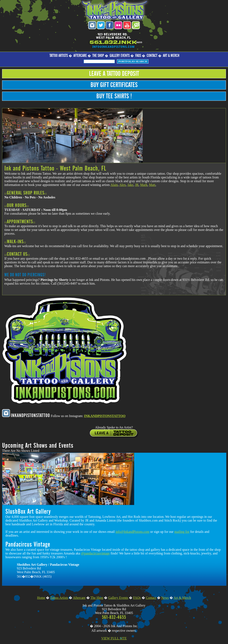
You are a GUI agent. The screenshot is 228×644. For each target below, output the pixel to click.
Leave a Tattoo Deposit (114, 74)
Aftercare (80, 56)
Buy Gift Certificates (114, 85)
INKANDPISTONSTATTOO (105, 416)
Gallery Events (120, 56)
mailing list (182, 532)
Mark (144, 185)
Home (41, 598)
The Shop (98, 56)
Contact (152, 56)
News (165, 598)
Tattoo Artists (59, 56)
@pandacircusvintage (95, 553)
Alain (114, 185)
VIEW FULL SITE (114, 638)
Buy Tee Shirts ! (114, 96)
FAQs (138, 56)
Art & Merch (171, 56)
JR (137, 185)
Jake (130, 185)
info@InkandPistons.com (132, 532)
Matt (152, 185)
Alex (122, 185)
